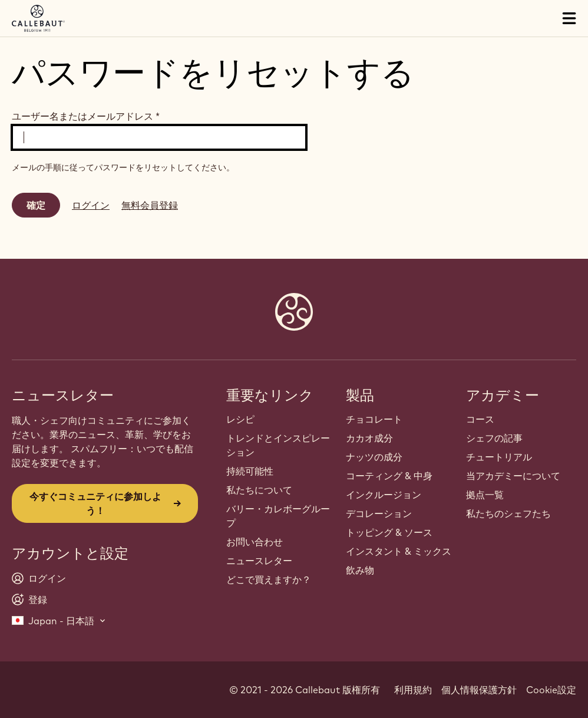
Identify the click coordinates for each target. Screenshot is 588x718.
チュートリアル (499, 457)
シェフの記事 (494, 438)
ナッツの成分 (374, 457)
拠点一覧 (485, 495)
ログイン (91, 205)
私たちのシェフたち (508, 513)
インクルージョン (384, 495)
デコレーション (379, 513)
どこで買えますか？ (269, 579)
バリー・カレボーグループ (278, 516)
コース (480, 419)
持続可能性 (250, 471)
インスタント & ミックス (399, 551)
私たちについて (259, 490)
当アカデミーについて (513, 476)
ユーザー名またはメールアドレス (86, 116)
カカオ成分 (369, 438)
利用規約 (413, 690)
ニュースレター (259, 561)
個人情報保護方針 (479, 690)
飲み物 (360, 570)
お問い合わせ (255, 542)
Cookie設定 (551, 690)
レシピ (240, 419)
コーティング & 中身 (389, 476)
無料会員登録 (150, 205)
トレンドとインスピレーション (278, 445)
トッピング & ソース (389, 532)
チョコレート (374, 419)
